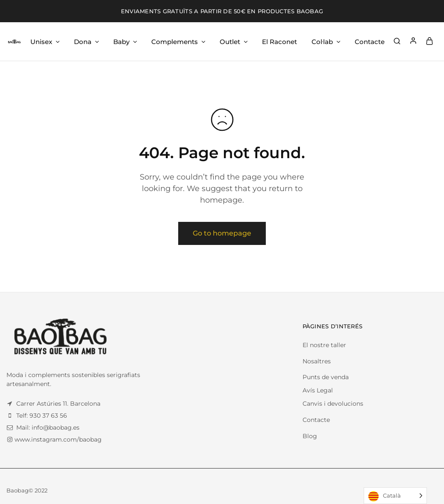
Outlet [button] (234, 42)
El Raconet (279, 42)
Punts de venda (326, 377)
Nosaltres (317, 361)
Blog (310, 436)
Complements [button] (179, 42)
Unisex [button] (46, 42)
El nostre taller (324, 345)
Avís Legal (318, 390)
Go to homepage (222, 233)
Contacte (370, 42)
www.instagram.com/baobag (58, 439)
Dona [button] (87, 42)
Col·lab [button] (326, 42)
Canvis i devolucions (333, 404)
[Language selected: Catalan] (395, 496)
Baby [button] (126, 42)
